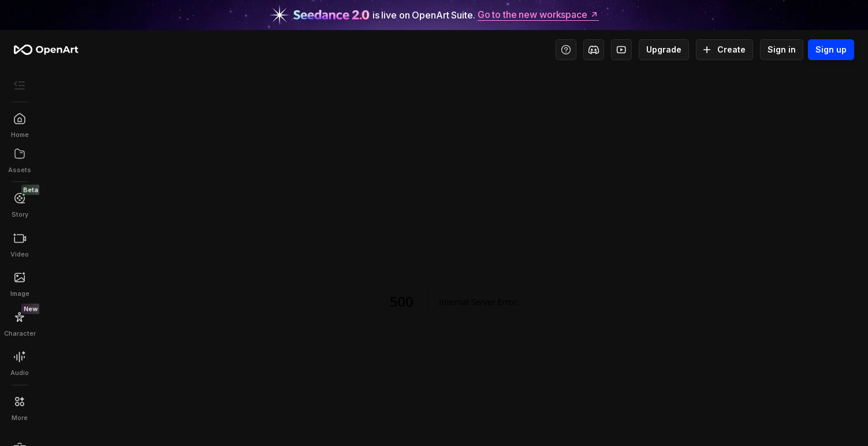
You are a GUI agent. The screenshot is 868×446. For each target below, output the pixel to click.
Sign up (831, 50)
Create (724, 50)
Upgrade (664, 50)
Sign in (782, 50)
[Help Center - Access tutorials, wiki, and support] (566, 50)
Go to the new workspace (538, 15)
